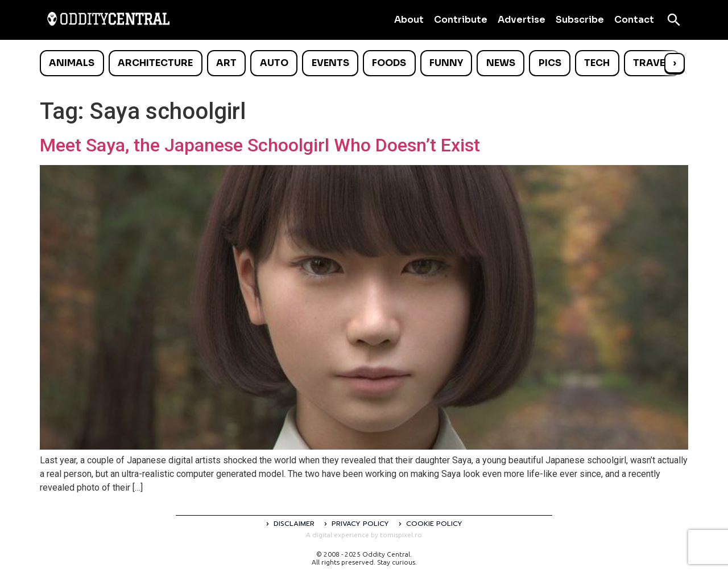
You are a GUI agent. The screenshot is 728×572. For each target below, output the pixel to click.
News (501, 63)
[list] (364, 63)
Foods (389, 63)
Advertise (522, 20)
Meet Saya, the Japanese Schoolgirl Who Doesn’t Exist (260, 145)
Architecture (155, 63)
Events (330, 63)
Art (226, 63)
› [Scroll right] (675, 63)
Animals (72, 63)
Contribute (461, 20)
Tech (597, 63)
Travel (652, 63)
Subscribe (580, 20)
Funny (446, 63)
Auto (274, 63)
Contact (634, 20)
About (409, 20)
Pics (550, 63)
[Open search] (674, 20)
